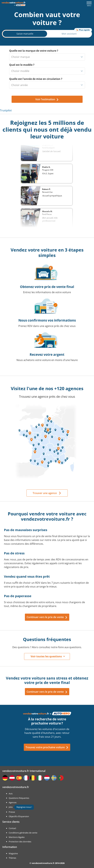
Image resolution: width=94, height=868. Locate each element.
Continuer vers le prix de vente (47, 617)
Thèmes (12, 858)
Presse (12, 812)
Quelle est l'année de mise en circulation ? (36, 79)
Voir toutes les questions (46, 656)
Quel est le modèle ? (22, 65)
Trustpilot (6, 110)
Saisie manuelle (25, 34)
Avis (11, 794)
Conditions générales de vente (23, 833)
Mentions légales (17, 837)
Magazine (13, 853)
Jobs (11, 807)
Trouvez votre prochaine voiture (47, 747)
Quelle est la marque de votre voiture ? (34, 51)
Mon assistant (69, 34)
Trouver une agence (45, 493)
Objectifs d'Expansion (19, 816)
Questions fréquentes (19, 798)
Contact (12, 828)
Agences (13, 802)
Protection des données (20, 842)
